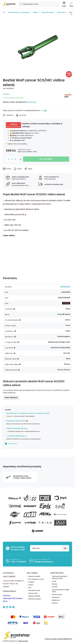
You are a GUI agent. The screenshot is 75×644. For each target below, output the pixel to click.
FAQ (30, 588)
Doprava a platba (34, 576)
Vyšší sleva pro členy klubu (13, 126)
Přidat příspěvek (11, 398)
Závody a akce (57, 595)
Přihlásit (65, 548)
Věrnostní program (35, 599)
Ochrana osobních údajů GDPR (61, 591)
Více (42, 111)
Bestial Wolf (62, 12)
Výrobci (31, 585)
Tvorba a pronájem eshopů (54, 639)
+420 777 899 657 (18, 562)
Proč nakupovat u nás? (36, 579)
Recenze (55, 603)
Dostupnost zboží (34, 590)
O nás (54, 581)
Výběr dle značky (47, 12)
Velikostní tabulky (34, 596)
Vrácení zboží (33, 593)
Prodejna (31, 582)
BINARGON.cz (68, 639)
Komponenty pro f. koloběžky (19, 12)
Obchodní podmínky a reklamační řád (60, 577)
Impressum (56, 597)
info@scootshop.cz (44, 562)
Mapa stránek (23, 641)
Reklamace (56, 600)
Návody (55, 584)
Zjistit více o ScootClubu (17, 144)
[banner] (9, 4)
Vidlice (35, 12)
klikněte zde (32, 102)
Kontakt (55, 587)
